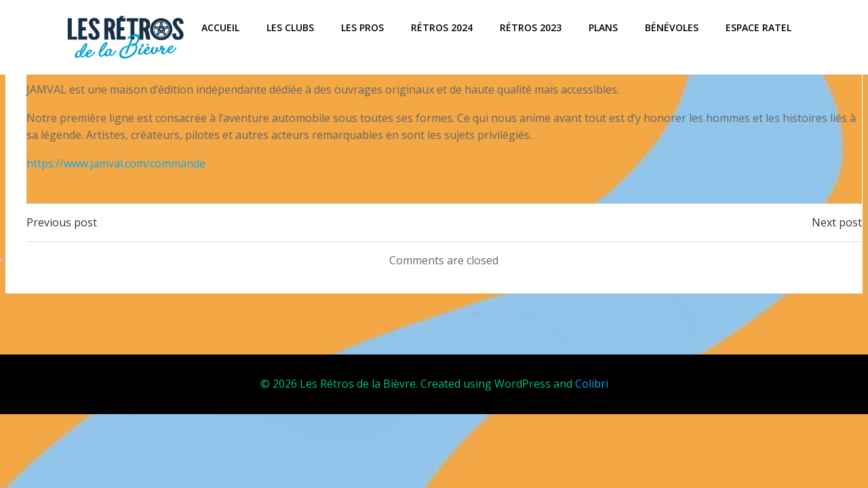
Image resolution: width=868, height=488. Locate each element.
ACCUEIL (220, 27)
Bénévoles (672, 27)
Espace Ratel (758, 27)
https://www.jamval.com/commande (116, 163)
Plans (603, 27)
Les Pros (362, 27)
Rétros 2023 (531, 27)
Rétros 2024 (442, 27)
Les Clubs (290, 27)
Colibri (592, 384)
